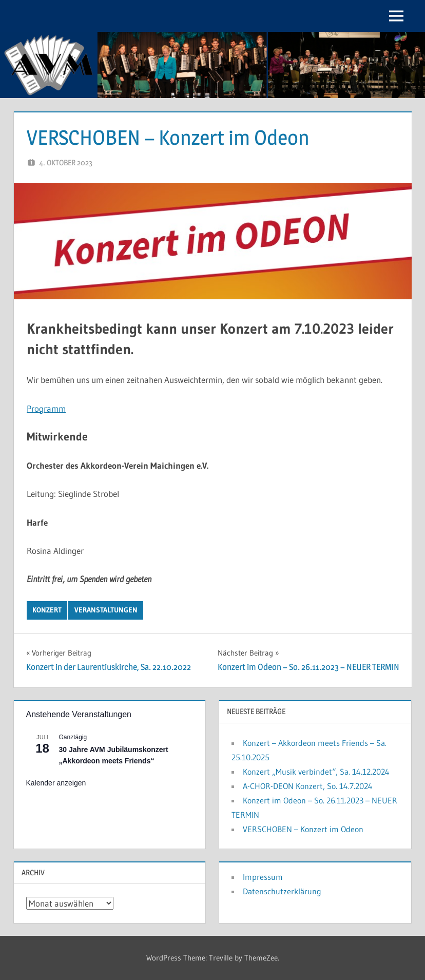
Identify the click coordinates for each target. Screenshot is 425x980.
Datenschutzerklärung (282, 891)
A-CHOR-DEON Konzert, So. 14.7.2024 (308, 786)
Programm (46, 408)
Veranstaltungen (106, 610)
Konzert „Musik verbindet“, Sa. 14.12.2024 (316, 772)
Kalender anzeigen (56, 783)
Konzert (47, 610)
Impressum (263, 877)
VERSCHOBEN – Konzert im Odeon (303, 829)
